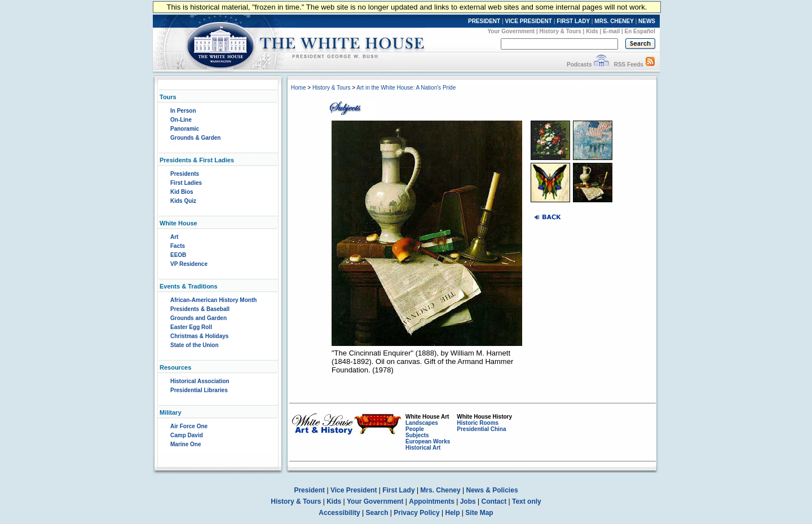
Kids (592, 31)
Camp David (187, 435)
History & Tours (561, 31)
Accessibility (339, 513)
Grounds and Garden (198, 318)
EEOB (178, 255)
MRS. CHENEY (614, 21)
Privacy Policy (416, 513)
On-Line (181, 120)
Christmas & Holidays (199, 336)
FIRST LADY (573, 21)
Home (299, 88)
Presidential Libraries (199, 390)
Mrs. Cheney (440, 490)
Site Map (479, 513)
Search (377, 513)
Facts (178, 246)
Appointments (432, 501)
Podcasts (579, 65)
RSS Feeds (629, 65)
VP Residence (189, 264)
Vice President (354, 490)
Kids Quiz (183, 201)
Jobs (468, 501)
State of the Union (195, 345)
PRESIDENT (484, 21)
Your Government (511, 31)
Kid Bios (182, 192)
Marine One (186, 444)
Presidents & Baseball (200, 309)
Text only (527, 501)
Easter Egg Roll (191, 327)
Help (453, 513)
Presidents (185, 174)
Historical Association (200, 381)
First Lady (398, 490)
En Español (640, 31)
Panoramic (185, 129)
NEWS (647, 21)
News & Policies (492, 490)
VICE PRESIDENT (529, 21)
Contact (494, 501)
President (309, 490)
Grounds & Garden (195, 138)
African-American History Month (213, 300)
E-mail (611, 31)
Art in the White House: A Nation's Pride (406, 88)
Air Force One (189, 426)
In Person (183, 111)
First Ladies (186, 183)
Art (174, 237)
